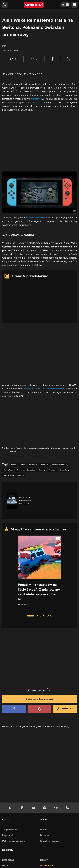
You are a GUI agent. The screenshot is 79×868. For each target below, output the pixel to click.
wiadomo (36, 99)
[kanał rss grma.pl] (68, 808)
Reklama (44, 835)
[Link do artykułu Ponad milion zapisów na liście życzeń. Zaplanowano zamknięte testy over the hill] (40, 573)
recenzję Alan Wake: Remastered (44, 389)
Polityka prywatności (14, 841)
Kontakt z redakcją (50, 841)
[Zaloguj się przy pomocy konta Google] (39, 709)
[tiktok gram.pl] (11, 808)
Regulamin (8, 835)
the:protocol (46, 866)
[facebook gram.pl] (22, 808)
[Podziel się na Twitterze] (69, 59)
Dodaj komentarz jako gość (40, 699)
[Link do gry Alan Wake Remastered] (24, 501)
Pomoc (43, 830)
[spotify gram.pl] (45, 808)
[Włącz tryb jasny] (65, 5)
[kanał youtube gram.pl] (34, 808)
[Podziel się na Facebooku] (53, 59)
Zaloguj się (67, 709)
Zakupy (44, 860)
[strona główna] (34, 5)
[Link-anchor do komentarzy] (13, 59)
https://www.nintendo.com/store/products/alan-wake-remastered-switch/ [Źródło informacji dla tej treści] (43, 450)
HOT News (8, 860)
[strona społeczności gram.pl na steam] (56, 808)
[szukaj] (5, 5)
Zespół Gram (9, 830)
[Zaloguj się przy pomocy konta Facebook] (14, 709)
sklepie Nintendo (36, 218)
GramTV (7, 866)
